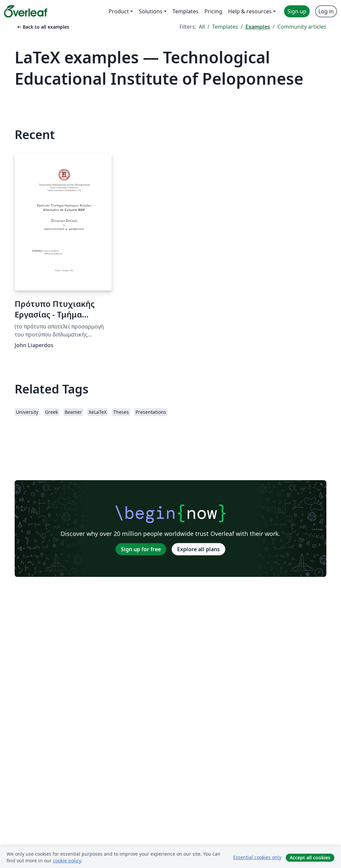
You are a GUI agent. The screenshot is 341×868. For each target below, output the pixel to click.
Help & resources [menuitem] (250, 11)
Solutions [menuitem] (151, 11)
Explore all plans (198, 549)
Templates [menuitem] (185, 11)
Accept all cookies (310, 857)
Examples (258, 27)
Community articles (302, 27)
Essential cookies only (257, 857)
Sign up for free (141, 549)
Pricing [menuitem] (213, 11)
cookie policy (67, 860)
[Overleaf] (26, 11)
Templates (225, 27)
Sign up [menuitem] (297, 11)
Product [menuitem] (119, 11)
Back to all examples (43, 27)
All (202, 27)
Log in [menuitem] (326, 11)
